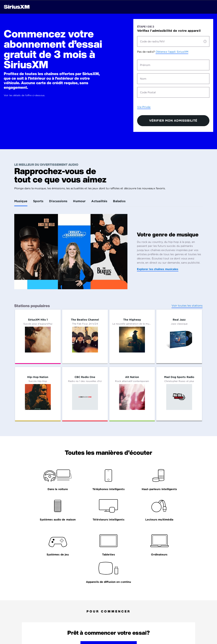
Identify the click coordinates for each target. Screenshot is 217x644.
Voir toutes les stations (187, 306)
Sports (38, 201)
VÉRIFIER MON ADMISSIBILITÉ (173, 121)
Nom (143, 79)
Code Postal (148, 92)
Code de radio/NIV (153, 41)
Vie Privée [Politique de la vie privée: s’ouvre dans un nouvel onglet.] (144, 107)
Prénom (145, 65)
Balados (119, 201)
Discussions (58, 201)
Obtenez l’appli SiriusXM (172, 52)
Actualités (99, 201)
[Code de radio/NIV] (205, 41)
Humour (79, 201)
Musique (21, 201)
